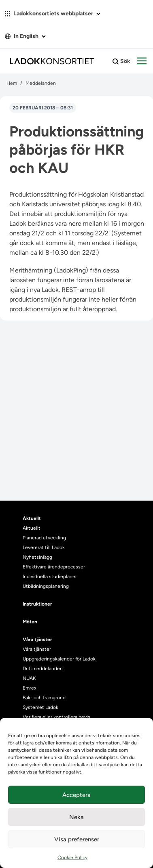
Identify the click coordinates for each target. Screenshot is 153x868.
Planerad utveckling (44, 538)
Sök (121, 61)
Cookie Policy (72, 858)
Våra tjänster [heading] (37, 639)
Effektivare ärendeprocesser (54, 567)
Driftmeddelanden (43, 669)
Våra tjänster (37, 649)
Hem (12, 83)
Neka (76, 817)
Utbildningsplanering (46, 586)
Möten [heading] (30, 622)
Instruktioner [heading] (37, 604)
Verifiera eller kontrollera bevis (56, 717)
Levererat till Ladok (44, 547)
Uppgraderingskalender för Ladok (59, 659)
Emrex (30, 688)
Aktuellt (32, 528)
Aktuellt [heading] (32, 518)
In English (25, 36)
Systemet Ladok (40, 707)
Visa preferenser (77, 839)
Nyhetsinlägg (37, 557)
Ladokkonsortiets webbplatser (53, 14)
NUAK (29, 678)
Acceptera (76, 795)
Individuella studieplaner (50, 577)
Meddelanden (41, 83)
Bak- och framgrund (44, 698)
